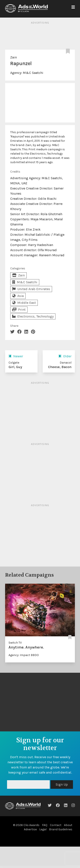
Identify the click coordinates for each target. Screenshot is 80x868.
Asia (18, 296)
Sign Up (62, 784)
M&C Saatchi (33, 73)
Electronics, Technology (33, 316)
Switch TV (15, 643)
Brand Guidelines (61, 829)
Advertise (30, 829)
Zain (14, 57)
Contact (56, 825)
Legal (43, 829)
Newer (16, 356)
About (68, 825)
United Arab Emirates (31, 289)
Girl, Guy (15, 367)
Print (19, 309)
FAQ (45, 825)
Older (65, 356)
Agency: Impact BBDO (24, 655)
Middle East (24, 303)
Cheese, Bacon (60, 367)
